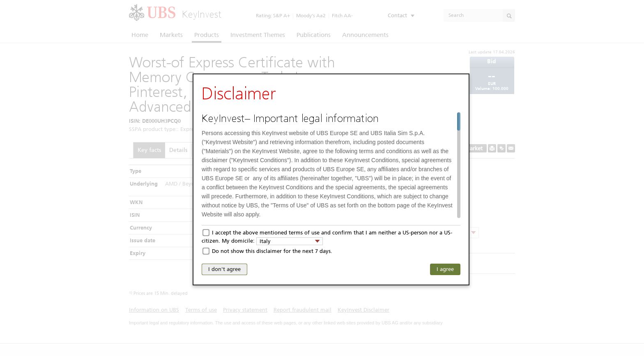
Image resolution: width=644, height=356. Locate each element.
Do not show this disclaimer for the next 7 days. (272, 251)
